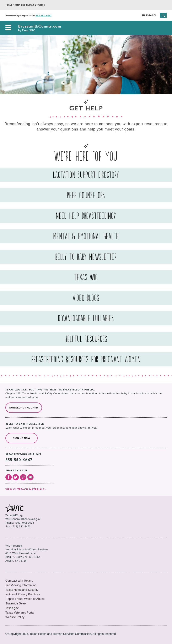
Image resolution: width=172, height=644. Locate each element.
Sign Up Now (21, 438)
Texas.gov (12, 608)
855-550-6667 (44, 16)
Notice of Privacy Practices (23, 594)
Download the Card (24, 408)
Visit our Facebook (9, 477)
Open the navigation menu (8, 27)
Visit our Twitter (16, 477)
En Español (149, 15)
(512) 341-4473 (21, 527)
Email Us (30, 477)
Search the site (163, 15)
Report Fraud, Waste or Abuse (25, 599)
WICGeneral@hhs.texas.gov (23, 519)
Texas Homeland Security (22, 590)
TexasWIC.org (14, 515)
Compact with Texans (19, 581)
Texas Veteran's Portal (20, 613)
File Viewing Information (21, 585)
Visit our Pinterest (23, 477)
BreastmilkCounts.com (40, 28)
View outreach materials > (26, 489)
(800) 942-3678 (24, 523)
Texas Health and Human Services (25, 5)
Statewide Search (17, 603)
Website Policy (15, 617)
